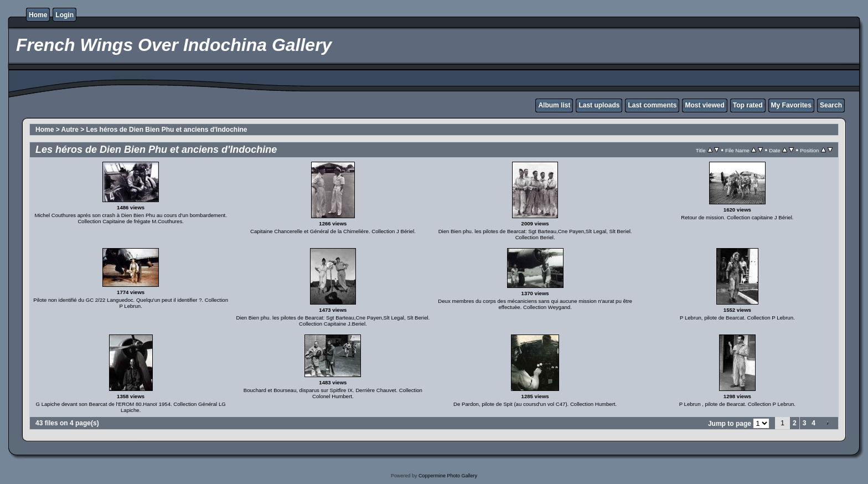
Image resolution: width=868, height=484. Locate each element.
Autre (70, 130)
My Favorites (791, 105)
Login (64, 15)
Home (38, 15)
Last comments (652, 105)
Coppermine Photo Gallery (448, 476)
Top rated (748, 105)
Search (831, 105)
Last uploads (599, 105)
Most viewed (704, 105)
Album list (554, 105)
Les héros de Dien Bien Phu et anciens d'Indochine (167, 130)
